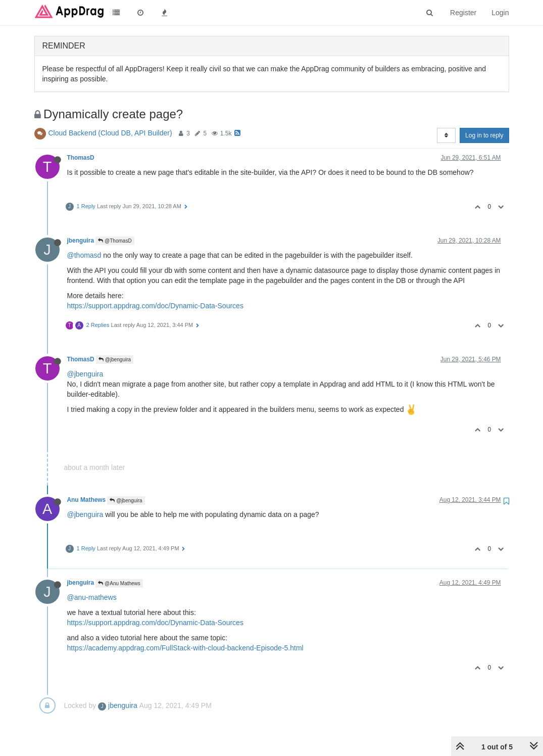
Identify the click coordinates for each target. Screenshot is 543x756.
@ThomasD (115, 241)
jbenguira (81, 241)
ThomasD (81, 158)
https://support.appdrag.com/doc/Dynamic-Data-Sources (155, 306)
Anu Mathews (87, 500)
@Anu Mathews (119, 583)
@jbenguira (115, 360)
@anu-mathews (92, 597)
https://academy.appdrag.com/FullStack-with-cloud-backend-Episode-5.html (185, 648)
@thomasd (84, 255)
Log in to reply (484, 135)
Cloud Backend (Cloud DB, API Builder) (110, 133)
